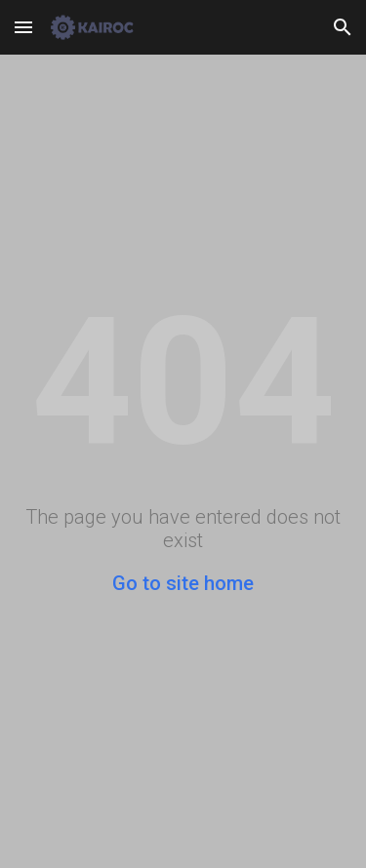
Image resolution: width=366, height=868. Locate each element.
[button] (23, 27)
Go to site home (183, 583)
